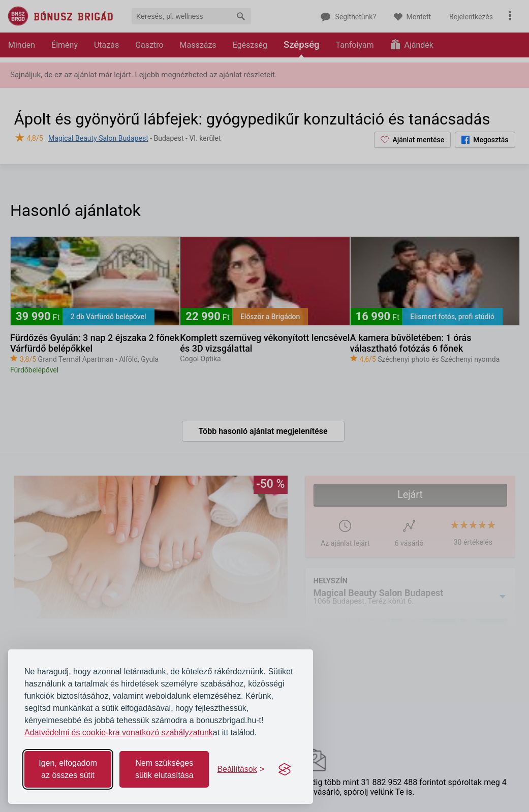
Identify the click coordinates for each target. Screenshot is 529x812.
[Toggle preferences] (241, 769)
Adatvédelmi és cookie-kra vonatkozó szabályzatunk (119, 732)
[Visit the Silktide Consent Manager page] (285, 769)
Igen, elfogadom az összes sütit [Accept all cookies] (68, 769)
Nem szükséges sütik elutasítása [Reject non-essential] (164, 769)
